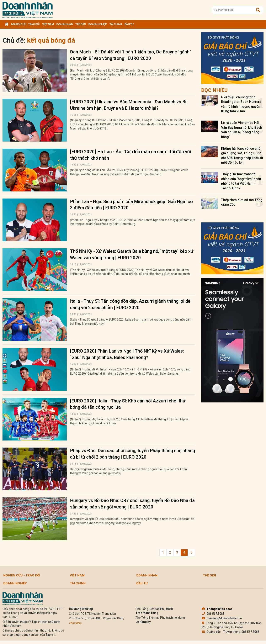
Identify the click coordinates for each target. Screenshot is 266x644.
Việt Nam (48, 24)
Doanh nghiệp (98, 24)
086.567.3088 (213, 614)
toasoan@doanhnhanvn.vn (222, 618)
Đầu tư (129, 24)
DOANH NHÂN (65, 24)
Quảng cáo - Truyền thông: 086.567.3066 (231, 632)
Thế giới (81, 24)
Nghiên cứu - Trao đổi (25, 24)
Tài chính (116, 24)
